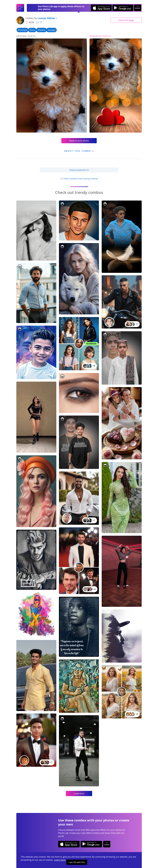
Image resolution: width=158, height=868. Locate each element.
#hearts (41, 30)
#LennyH (22, 30)
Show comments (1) (79, 170)
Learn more (60, 860)
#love (32, 30)
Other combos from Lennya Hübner (79, 179)
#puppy (51, 30)
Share (126, 20)
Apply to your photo (79, 141)
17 (39, 22)
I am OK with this (77, 862)
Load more (79, 794)
